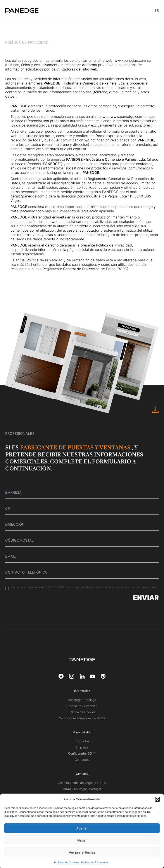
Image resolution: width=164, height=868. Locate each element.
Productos (82, 741)
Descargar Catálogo (82, 700)
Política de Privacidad (95, 862)
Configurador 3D (82, 753)
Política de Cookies (82, 712)
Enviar (146, 598)
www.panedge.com (130, 60)
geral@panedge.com (27, 196)
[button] (157, 799)
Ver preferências (82, 852)
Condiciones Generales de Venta (82, 718)
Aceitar (82, 828)
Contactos (82, 760)
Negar (82, 840)
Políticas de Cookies (67, 862)
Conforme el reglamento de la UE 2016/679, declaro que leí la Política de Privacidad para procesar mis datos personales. (84, 587)
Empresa (82, 747)
